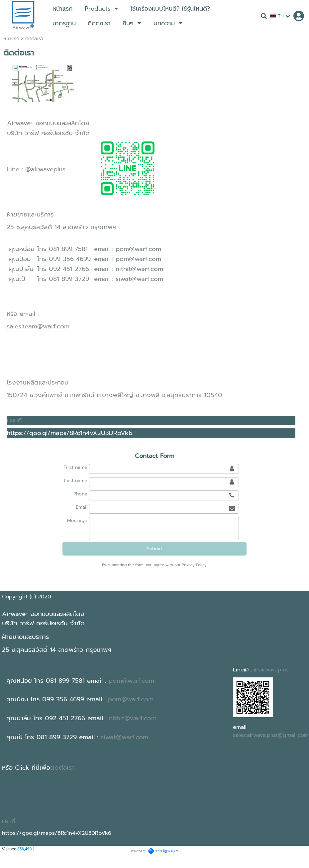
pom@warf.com (138, 249)
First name (75, 467)
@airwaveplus (45, 169)
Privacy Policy (194, 565)
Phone (80, 494)
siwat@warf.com (139, 279)
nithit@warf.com (139, 269)
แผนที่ (14, 420)
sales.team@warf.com (38, 326)
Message (77, 521)
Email (82, 507)
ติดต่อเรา (62, 768)
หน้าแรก (11, 39)
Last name (76, 481)
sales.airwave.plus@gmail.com (271, 735)
